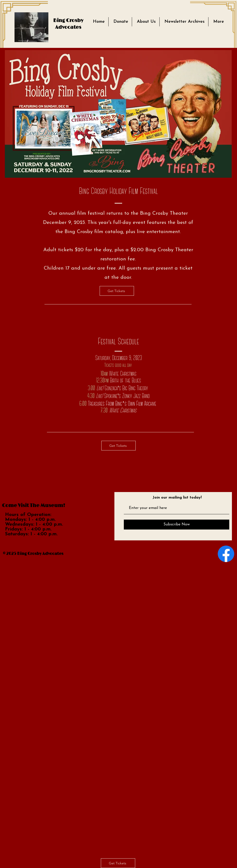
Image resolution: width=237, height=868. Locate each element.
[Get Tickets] (117, 291)
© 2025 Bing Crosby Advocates (33, 554)
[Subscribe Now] (177, 525)
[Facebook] (226, 554)
